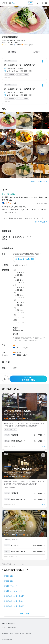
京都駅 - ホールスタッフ (13, 591)
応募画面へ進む (28, 379)
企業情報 (29, 633)
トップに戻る (24, 614)
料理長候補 (14, 435)
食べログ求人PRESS (9, 623)
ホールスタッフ (16, 545)
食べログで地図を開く (26, 259)
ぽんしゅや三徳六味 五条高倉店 (24, 421)
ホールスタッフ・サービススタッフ (20, 65)
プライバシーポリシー (17, 633)
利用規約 (5, 633)
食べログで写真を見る (38, 181)
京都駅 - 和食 (9, 576)
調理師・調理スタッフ (18, 441)
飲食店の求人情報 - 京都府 (14, 606)
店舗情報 (37, 52)
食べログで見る (40, 222)
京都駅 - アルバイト (11, 586)
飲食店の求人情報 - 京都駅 (14, 596)
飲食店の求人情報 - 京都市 (14, 601)
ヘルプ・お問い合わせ (9, 627)
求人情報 (12, 52)
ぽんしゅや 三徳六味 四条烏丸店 (24, 480)
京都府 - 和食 (9, 581)
